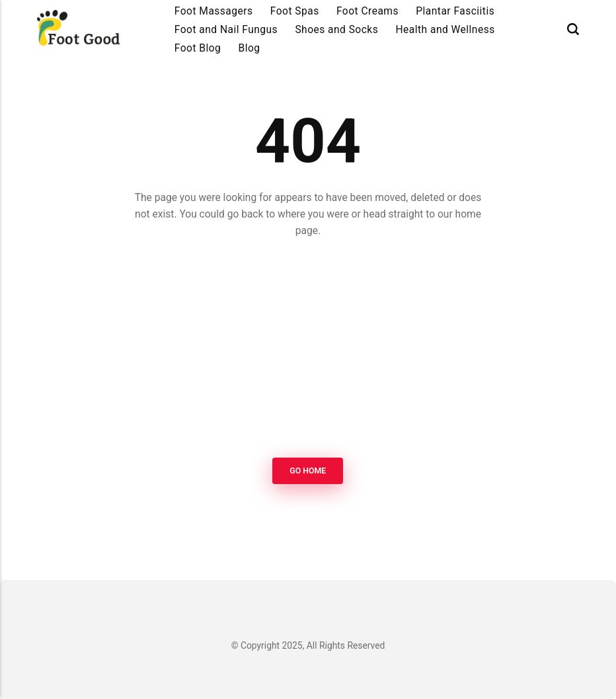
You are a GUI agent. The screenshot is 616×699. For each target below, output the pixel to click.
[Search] (573, 29)
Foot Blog (198, 48)
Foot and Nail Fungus (226, 30)
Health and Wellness (445, 30)
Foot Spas (295, 11)
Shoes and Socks (336, 30)
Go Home (308, 471)
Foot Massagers (214, 11)
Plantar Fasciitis (455, 11)
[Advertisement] (308, 350)
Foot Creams (367, 11)
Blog (250, 48)
